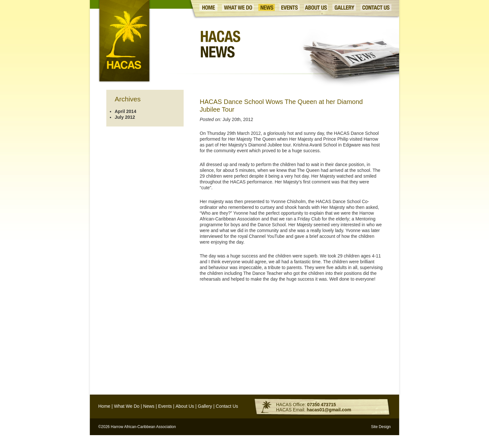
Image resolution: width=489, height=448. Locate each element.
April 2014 (125, 111)
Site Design (381, 427)
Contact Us (227, 406)
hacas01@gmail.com (329, 410)
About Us (185, 406)
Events (165, 406)
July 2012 (125, 117)
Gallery (205, 406)
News (149, 406)
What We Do (127, 406)
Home (104, 406)
